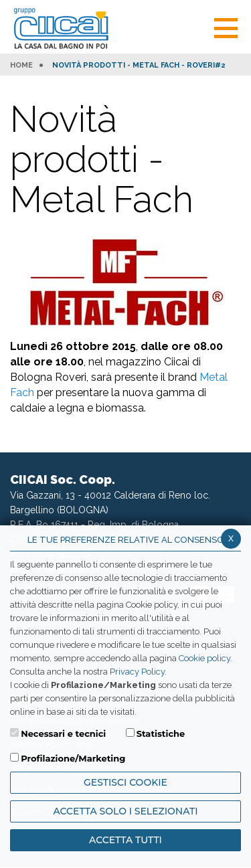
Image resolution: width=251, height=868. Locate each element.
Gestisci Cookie (125, 782)
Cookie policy (204, 658)
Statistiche (161, 733)
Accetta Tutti (125, 840)
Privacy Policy (137, 672)
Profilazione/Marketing (73, 758)
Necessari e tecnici (63, 733)
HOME (21, 66)
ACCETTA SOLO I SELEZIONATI (125, 811)
